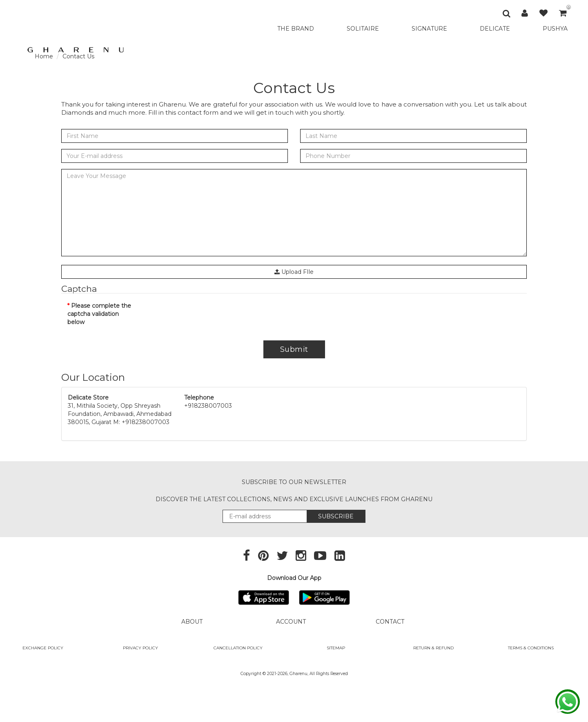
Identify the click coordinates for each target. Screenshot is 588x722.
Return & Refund (433, 648)
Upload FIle (294, 272)
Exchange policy (43, 648)
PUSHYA (555, 29)
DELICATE (495, 29)
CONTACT (390, 622)
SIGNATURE (429, 29)
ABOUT (192, 622)
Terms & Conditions (531, 648)
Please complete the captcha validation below (99, 314)
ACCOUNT (291, 622)
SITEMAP (336, 648)
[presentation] (207, 318)
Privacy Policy (140, 648)
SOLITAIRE (363, 29)
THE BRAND (296, 29)
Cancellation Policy (238, 648)
